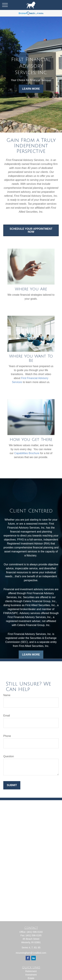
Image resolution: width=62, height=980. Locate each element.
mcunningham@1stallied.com (31, 953)
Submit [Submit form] (12, 785)
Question (9, 756)
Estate (31, 978)
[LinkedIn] (33, 958)
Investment (31, 975)
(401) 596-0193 (35, 932)
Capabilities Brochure (27, 453)
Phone (7, 736)
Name (7, 695)
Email (7, 716)
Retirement (31, 971)
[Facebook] (28, 958)
